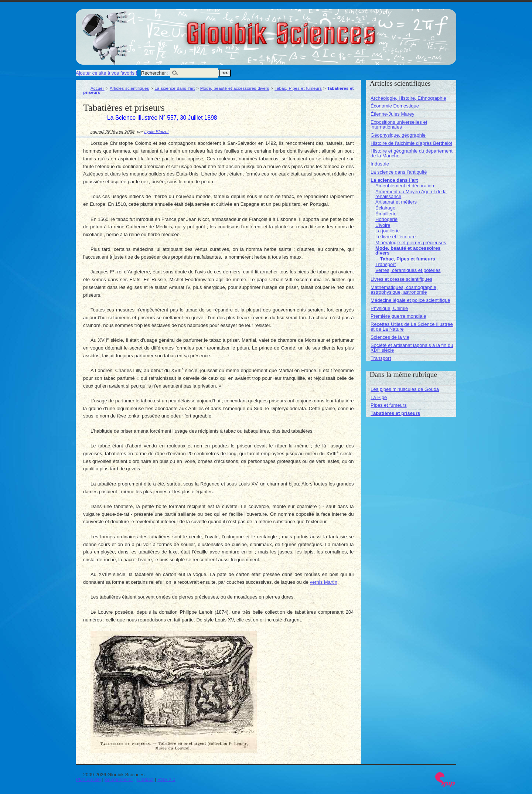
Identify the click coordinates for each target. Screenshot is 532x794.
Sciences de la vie (390, 337)
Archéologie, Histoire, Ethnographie (408, 98)
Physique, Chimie (389, 308)
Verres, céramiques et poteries (408, 270)
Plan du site (88, 779)
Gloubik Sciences (323, 29)
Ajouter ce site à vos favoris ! (106, 73)
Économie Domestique (395, 106)
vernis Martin (324, 582)
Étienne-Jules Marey (393, 114)
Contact (145, 779)
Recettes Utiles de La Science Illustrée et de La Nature (412, 327)
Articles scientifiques (129, 88)
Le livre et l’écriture (395, 237)
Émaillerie (386, 214)
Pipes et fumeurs (389, 405)
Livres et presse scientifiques (401, 279)
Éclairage (385, 208)
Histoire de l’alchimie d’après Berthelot (411, 143)
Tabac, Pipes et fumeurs (298, 88)
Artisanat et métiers (396, 202)
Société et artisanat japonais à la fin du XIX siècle (412, 348)
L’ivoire (383, 225)
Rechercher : (155, 73)
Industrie (380, 164)
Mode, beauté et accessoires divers (235, 88)
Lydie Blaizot (157, 131)
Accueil (98, 88)
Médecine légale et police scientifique (410, 300)
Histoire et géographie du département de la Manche (412, 153)
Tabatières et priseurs (395, 413)
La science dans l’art (175, 88)
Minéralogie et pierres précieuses (411, 243)
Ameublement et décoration (405, 186)
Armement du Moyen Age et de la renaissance (411, 194)
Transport (386, 264)
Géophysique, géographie (398, 135)
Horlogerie (386, 219)
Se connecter (119, 779)
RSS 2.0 (166, 779)
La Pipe (379, 397)
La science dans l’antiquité (399, 172)
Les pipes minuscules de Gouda (405, 389)
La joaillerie (388, 231)
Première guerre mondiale (398, 316)
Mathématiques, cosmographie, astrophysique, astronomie (404, 290)
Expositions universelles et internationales (399, 125)
